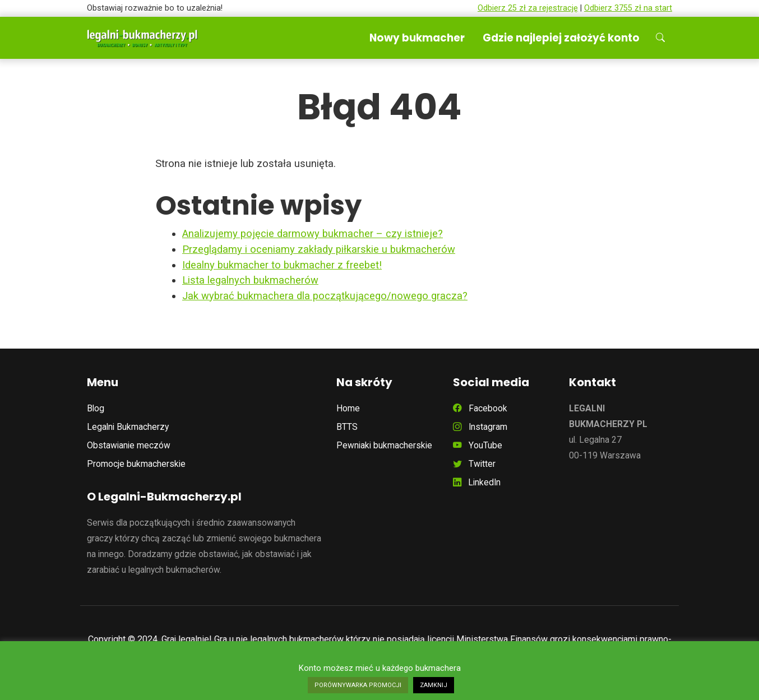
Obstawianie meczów (129, 445)
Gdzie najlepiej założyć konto (561, 38)
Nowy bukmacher (417, 38)
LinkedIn (477, 482)
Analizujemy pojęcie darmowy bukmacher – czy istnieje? (313, 233)
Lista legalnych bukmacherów (250, 280)
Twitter (474, 464)
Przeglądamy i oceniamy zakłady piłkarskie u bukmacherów (319, 249)
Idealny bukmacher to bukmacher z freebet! (282, 265)
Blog (96, 408)
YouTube (478, 445)
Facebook (480, 408)
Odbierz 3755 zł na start (628, 8)
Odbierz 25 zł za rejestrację (528, 8)
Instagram (480, 427)
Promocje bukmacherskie (136, 464)
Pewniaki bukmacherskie (384, 445)
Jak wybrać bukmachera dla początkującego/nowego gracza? (325, 296)
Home (348, 408)
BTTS (347, 427)
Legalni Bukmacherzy (128, 427)
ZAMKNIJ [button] (434, 685)
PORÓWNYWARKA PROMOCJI (358, 685)
